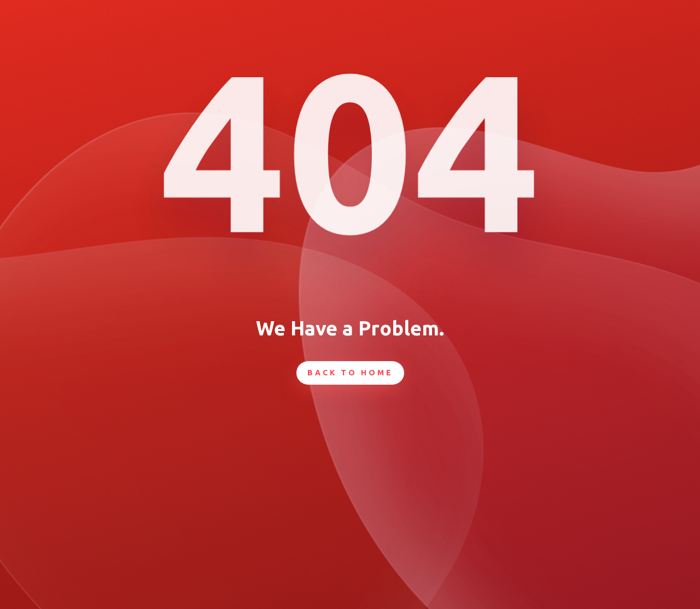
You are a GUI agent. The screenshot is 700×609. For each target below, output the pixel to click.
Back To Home (350, 373)
